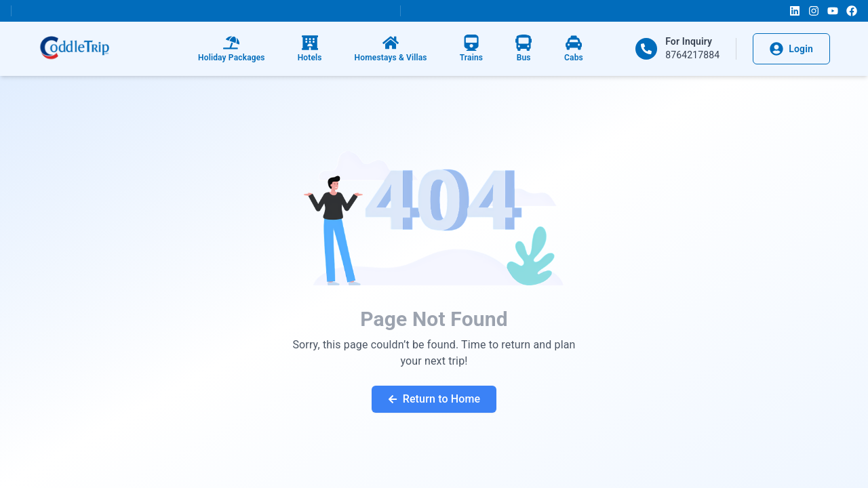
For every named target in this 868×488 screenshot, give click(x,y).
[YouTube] (833, 11)
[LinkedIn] (795, 11)
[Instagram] (814, 11)
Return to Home (434, 399)
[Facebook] (852, 11)
